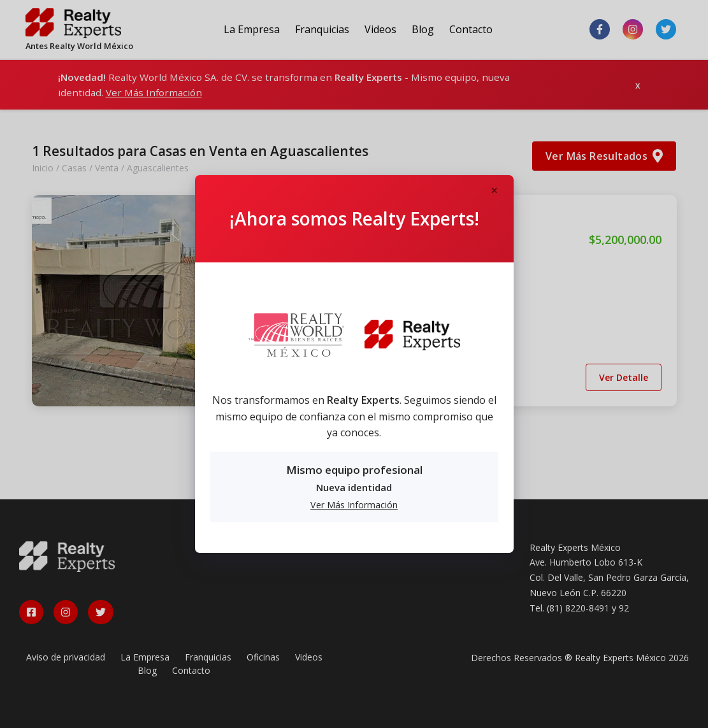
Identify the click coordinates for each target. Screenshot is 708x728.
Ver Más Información (354, 505)
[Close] (495, 191)
